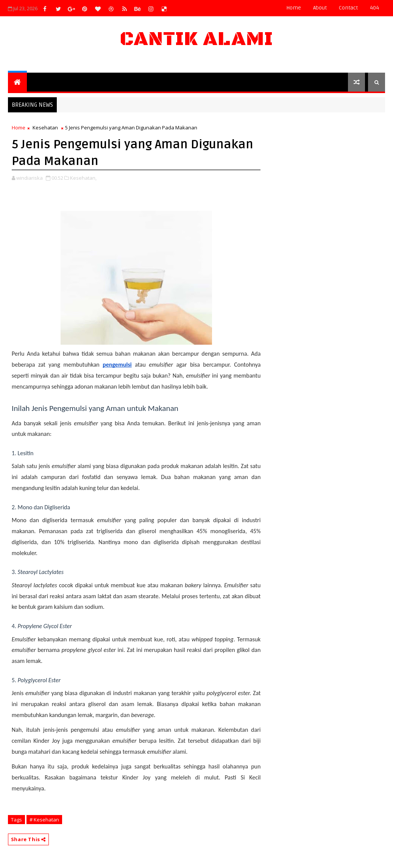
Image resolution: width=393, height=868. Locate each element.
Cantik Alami (196, 39)
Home (294, 8)
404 (374, 8)
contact (348, 8)
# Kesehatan (44, 820)
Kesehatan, (83, 178)
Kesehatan (45, 128)
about (320, 8)
